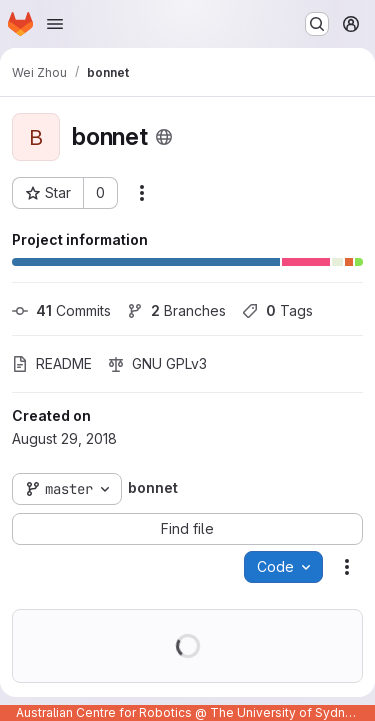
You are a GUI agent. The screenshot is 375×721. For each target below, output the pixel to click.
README (52, 363)
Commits (61, 310)
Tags (277, 310)
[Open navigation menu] (55, 24)
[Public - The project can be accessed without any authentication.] (164, 137)
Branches (176, 310)
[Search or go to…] (317, 24)
